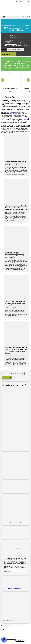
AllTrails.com (12, 61)
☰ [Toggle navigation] (4, 17)
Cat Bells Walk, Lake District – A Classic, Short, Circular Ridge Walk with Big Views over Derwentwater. (16, 303)
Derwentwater (13, 114)
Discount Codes (14, 523)
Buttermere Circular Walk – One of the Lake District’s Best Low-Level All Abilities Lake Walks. (16, 163)
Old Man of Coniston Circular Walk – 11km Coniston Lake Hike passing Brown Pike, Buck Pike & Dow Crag (16, 208)
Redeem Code (23, 45)
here (18, 65)
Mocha (10, 92)
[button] (28, 80)
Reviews (22, 523)
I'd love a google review (15, 588)
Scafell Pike (26, 119)
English (20, 1)
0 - (27, 17)
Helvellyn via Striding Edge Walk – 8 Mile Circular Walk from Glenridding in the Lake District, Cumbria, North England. (16, 350)
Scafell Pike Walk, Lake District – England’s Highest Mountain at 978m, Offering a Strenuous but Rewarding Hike (15, 255)
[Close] (2, 638)
